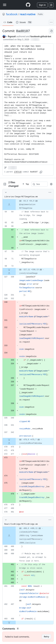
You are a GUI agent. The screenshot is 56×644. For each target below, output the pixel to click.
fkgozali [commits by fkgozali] (12, 36)
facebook (12, 14)
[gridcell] (28, 205)
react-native (28, 14)
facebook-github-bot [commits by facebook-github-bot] (41, 36)
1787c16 (18, 172)
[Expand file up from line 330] (9, 273)
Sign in (42, 5)
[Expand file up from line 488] (9, 536)
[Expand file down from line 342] (9, 440)
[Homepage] (28, 5)
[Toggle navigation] (5, 5)
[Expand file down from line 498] (9, 622)
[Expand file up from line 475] (9, 443)
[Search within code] (38, 184)
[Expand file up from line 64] (9, 205)
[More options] (50, 192)
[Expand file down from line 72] (9, 270)
